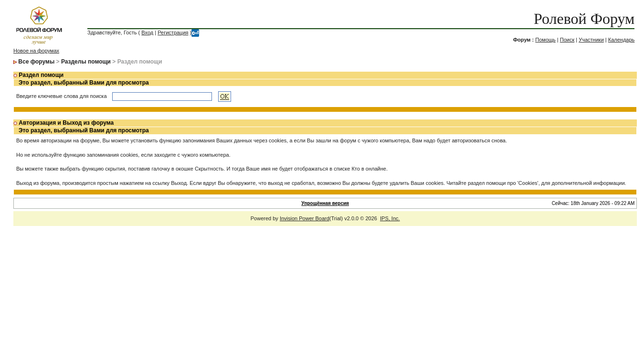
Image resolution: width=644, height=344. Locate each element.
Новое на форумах (36, 51)
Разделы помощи (86, 62)
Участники (591, 40)
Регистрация (173, 32)
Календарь (622, 40)
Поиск (567, 40)
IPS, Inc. (390, 218)
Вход (147, 32)
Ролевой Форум (584, 19)
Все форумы (36, 62)
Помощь (545, 40)
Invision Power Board (305, 218)
